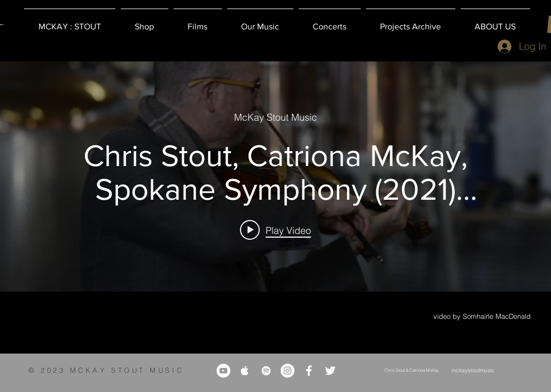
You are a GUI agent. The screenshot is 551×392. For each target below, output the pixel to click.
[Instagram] (288, 371)
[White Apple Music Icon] (245, 371)
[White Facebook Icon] (309, 371)
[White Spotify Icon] (266, 371)
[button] (145, 22)
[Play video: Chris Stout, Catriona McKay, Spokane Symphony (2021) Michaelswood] (275, 230)
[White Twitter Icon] (330, 371)
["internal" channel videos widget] (275, 177)
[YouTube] (223, 371)
